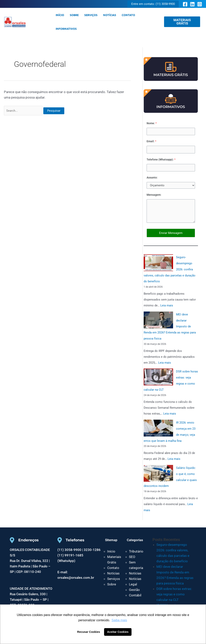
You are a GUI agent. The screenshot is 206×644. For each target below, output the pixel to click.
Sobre (74, 15)
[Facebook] (185, 4)
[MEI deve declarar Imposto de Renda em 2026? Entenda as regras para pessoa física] (158, 319)
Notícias (109, 15)
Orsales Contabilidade (39, 22)
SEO (132, 553)
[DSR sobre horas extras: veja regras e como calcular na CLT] (158, 375)
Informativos (66, 29)
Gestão (134, 586)
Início (60, 15)
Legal (133, 580)
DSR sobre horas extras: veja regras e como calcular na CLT (174, 590)
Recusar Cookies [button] (89, 632)
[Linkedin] (192, 4)
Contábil (135, 591)
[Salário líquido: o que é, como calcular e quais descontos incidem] (158, 470)
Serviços (90, 15)
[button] (153, 4)
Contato (127, 15)
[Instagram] (200, 4)
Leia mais (167, 305)
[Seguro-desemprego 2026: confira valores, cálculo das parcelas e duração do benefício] (158, 263)
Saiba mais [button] (119, 620)
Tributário (136, 547)
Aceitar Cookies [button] (118, 632)
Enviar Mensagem (171, 233)
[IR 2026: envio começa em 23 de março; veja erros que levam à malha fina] (158, 426)
